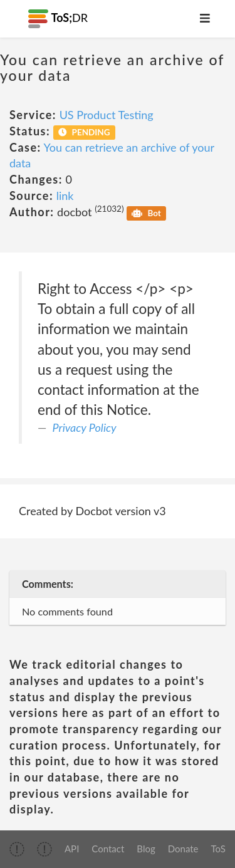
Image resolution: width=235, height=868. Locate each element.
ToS (218, 849)
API (72, 849)
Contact (108, 849)
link (65, 196)
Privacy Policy (85, 427)
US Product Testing (107, 115)
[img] (17, 849)
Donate (183, 849)
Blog (146, 849)
